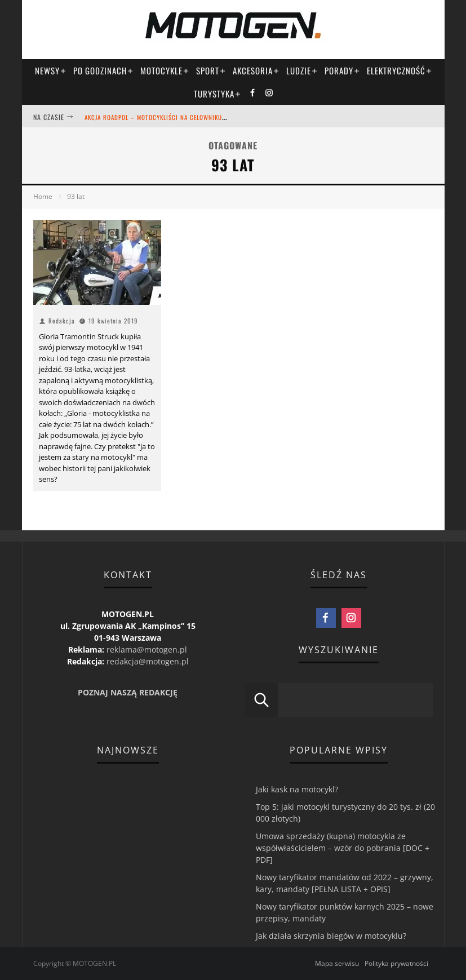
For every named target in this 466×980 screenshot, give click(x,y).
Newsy (51, 70)
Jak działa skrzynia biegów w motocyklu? (331, 936)
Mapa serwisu (337, 963)
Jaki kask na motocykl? (297, 789)
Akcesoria (256, 70)
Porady (342, 70)
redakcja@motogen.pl (148, 661)
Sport (211, 70)
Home (43, 196)
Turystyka (218, 94)
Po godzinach (103, 70)
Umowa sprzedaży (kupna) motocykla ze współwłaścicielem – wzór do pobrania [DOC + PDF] (343, 848)
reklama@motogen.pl (147, 649)
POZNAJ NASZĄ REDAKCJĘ (128, 692)
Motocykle (165, 70)
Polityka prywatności (396, 963)
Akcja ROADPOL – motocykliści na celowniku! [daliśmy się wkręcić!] (190, 117)
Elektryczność (400, 70)
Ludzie (302, 70)
